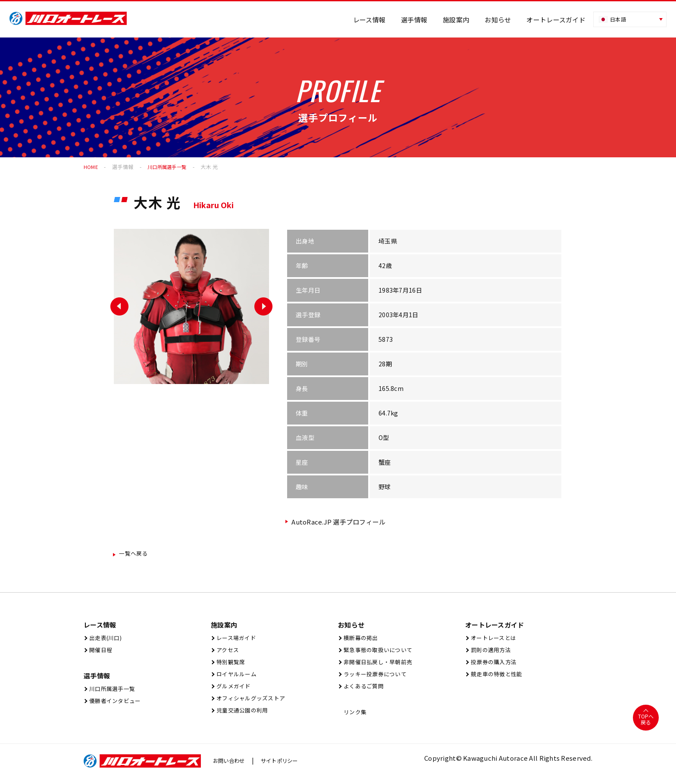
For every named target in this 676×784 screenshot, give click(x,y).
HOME (91, 167)
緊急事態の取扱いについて (381, 652)
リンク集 (354, 718)
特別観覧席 (231, 665)
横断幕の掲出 (361, 639)
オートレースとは (495, 639)
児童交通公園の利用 (244, 717)
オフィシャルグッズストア (254, 704)
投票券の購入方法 (495, 665)
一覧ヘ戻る (136, 554)
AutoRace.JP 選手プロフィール (340, 522)
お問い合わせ (232, 767)
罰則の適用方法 (491, 652)
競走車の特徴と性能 (498, 678)
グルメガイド (234, 691)
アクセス (227, 652)
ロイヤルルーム (237, 678)
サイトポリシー (288, 767)
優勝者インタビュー (117, 705)
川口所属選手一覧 (113, 692)
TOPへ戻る (646, 726)
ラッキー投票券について (377, 678)
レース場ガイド (237, 639)
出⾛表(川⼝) (106, 639)
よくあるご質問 (364, 691)
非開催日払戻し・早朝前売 (381, 665)
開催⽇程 (100, 652)
